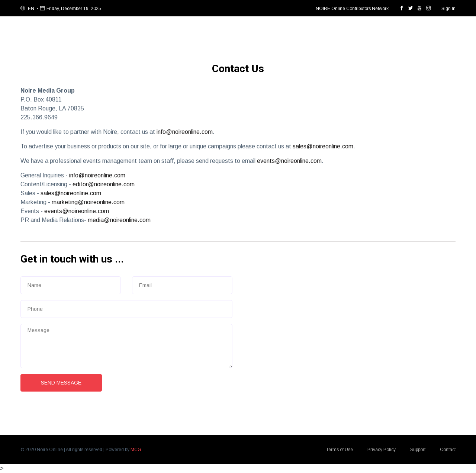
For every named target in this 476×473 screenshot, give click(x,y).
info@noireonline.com (185, 132)
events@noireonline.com (289, 161)
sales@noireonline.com (323, 146)
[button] (30, 9)
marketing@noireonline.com (88, 202)
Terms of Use (340, 450)
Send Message (61, 383)
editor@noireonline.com (104, 184)
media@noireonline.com (119, 220)
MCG (136, 450)
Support (418, 450)
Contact (448, 450)
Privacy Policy (382, 450)
